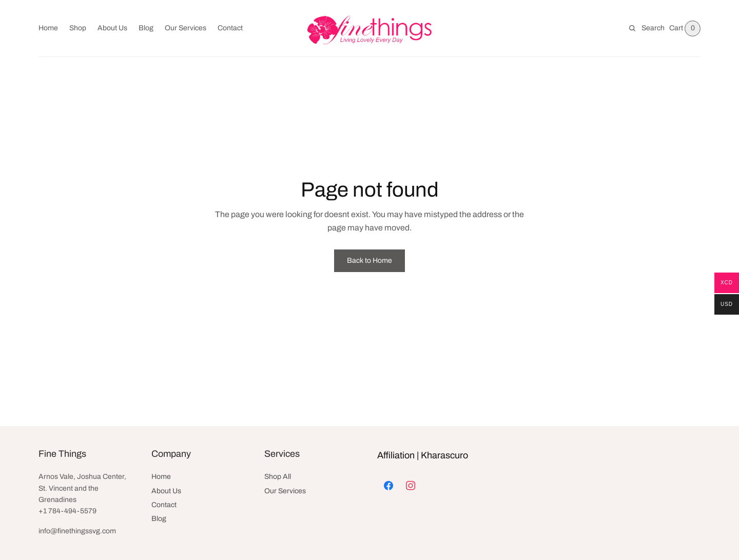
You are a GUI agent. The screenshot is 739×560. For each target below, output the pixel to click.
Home (48, 28)
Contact (230, 28)
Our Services (186, 28)
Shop (78, 28)
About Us (112, 28)
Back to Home (369, 260)
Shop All (278, 477)
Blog (146, 28)
